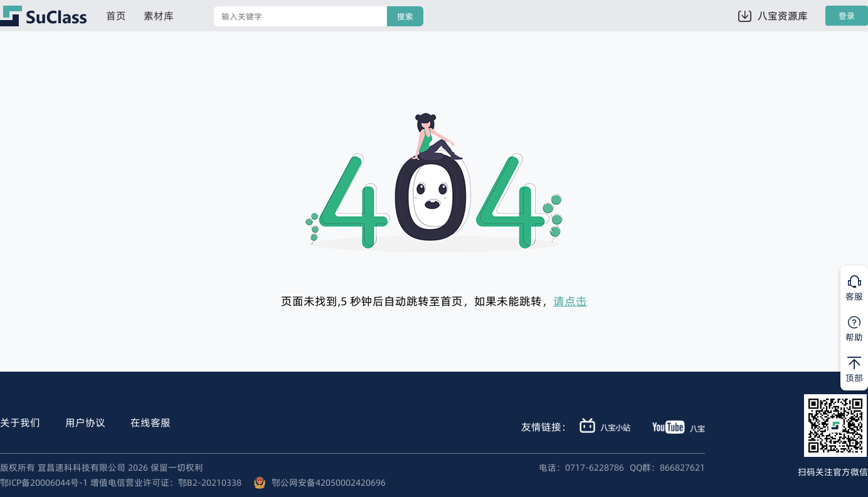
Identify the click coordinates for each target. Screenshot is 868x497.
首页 (116, 16)
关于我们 (20, 422)
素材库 (159, 16)
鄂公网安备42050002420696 (329, 483)
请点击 (570, 301)
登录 (847, 16)
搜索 (405, 17)
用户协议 (85, 422)
